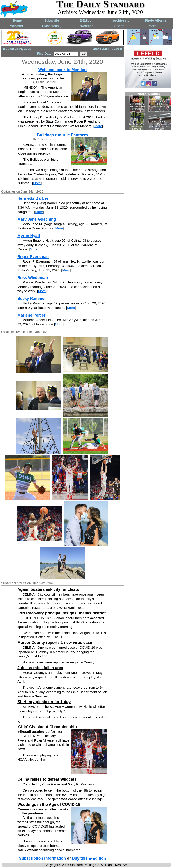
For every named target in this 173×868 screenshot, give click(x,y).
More (154, 26)
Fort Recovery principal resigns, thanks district (61, 613)
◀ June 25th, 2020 (17, 49)
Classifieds (52, 26)
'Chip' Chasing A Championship (47, 727)
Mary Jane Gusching (37, 219)
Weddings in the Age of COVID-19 (49, 805)
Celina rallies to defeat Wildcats (47, 779)
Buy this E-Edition (89, 858)
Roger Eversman (33, 257)
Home (17, 20)
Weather (86, 26)
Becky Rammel (31, 299)
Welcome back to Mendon (63, 70)
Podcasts (17, 26)
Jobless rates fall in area (40, 668)
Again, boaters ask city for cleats (48, 589)
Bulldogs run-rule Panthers (62, 135)
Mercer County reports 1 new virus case (55, 643)
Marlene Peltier (31, 315)
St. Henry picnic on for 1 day (44, 702)
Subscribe (52, 20)
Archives (121, 21)
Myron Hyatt (29, 236)
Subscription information (42, 858)
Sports (119, 26)
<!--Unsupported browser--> (148, 111)
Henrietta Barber (33, 198)
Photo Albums (156, 20)
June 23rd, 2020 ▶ (108, 49)
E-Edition (86, 20)
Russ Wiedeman (33, 278)
